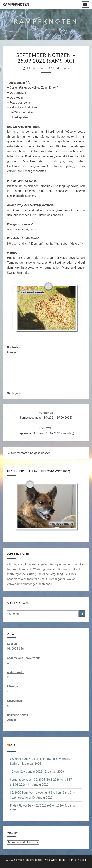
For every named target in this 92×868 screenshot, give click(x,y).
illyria (65, 68)
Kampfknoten (16, 5)
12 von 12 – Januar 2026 (26, 772)
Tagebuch (18, 393)
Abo (13, 745)
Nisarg (82, 860)
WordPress (58, 860)
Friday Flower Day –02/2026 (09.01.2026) (37, 806)
